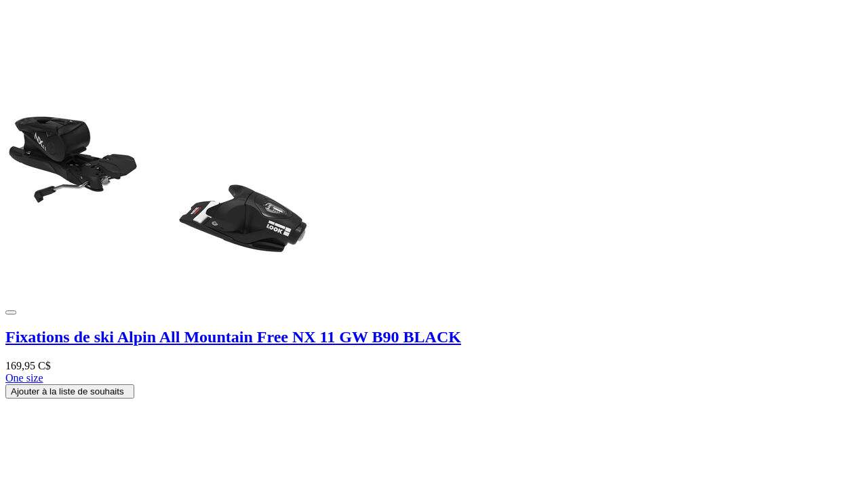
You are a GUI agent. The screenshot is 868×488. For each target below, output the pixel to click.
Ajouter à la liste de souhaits (70, 391)
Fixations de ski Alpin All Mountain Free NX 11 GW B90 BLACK (233, 337)
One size (24, 378)
